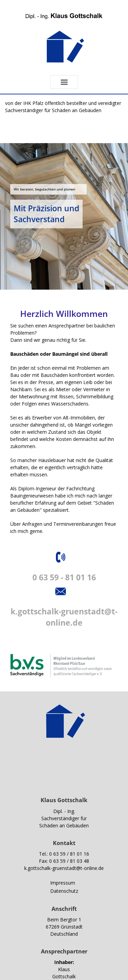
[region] (64, 216)
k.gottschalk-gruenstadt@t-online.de (64, 868)
